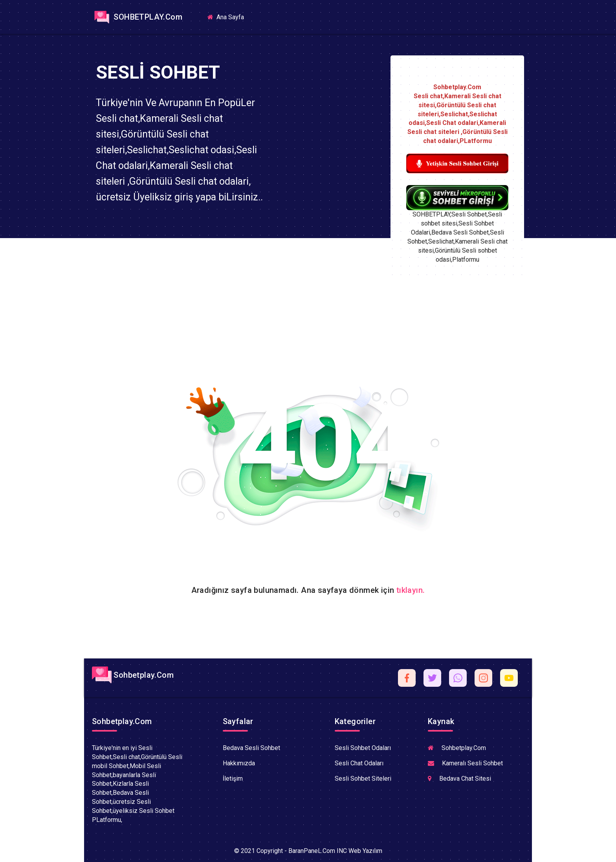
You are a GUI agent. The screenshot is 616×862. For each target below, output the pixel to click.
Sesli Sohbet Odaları (363, 748)
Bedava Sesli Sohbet (251, 748)
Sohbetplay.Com (133, 675)
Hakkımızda (239, 763)
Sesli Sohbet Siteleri (363, 779)
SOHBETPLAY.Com (137, 17)
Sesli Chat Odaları (359, 763)
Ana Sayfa (229, 17)
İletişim (233, 779)
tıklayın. (411, 590)
